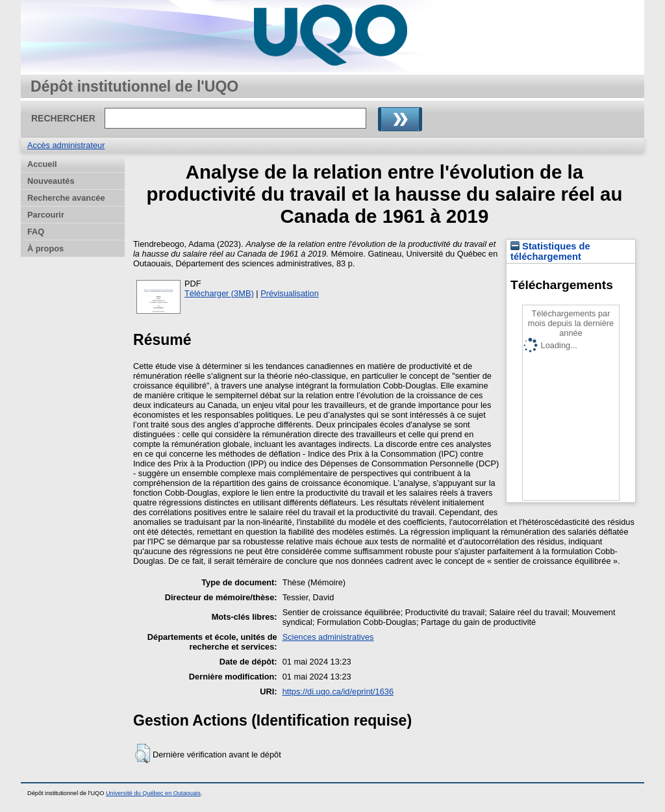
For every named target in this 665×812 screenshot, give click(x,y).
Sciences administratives (328, 637)
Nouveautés (51, 181)
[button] (143, 754)
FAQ (36, 232)
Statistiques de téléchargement (550, 251)
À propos (45, 248)
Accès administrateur (66, 145)
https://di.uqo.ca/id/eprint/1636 (338, 691)
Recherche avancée (66, 198)
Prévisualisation (290, 293)
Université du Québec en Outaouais (153, 793)
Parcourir (46, 215)
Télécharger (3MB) (219, 293)
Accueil (42, 164)
